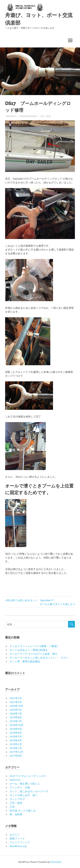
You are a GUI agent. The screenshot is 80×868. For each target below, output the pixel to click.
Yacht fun (15, 780)
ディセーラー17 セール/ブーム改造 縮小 (34, 654)
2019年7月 (16, 721)
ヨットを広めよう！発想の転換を (29, 650)
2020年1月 (16, 713)
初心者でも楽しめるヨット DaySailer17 (30, 600)
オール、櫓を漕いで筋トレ (25, 783)
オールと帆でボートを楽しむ (56, 604)
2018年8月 (16, 733)
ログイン (15, 834)
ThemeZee (56, 862)
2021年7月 (16, 698)
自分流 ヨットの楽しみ (23, 810)
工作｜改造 (45, 116)
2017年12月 (16, 752)
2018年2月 (16, 744)
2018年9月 (16, 729)
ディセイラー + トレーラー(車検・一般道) (33, 646)
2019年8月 (16, 717)
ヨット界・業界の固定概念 (25, 661)
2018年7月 (16, 736)
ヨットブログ (17, 799)
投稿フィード (17, 838)
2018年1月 (16, 748)
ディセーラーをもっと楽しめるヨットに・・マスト (39, 657)
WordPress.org (18, 846)
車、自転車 (16, 814)
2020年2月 (16, 710)
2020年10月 (16, 706)
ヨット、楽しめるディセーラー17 (29, 791)
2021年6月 (16, 702)
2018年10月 (16, 725)
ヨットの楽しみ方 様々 (24, 795)
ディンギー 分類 (20, 787)
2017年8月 (16, 756)
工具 (12, 806)
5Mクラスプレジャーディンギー (28, 776)
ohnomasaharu (28, 116)
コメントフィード (20, 842)
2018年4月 (16, 740)
